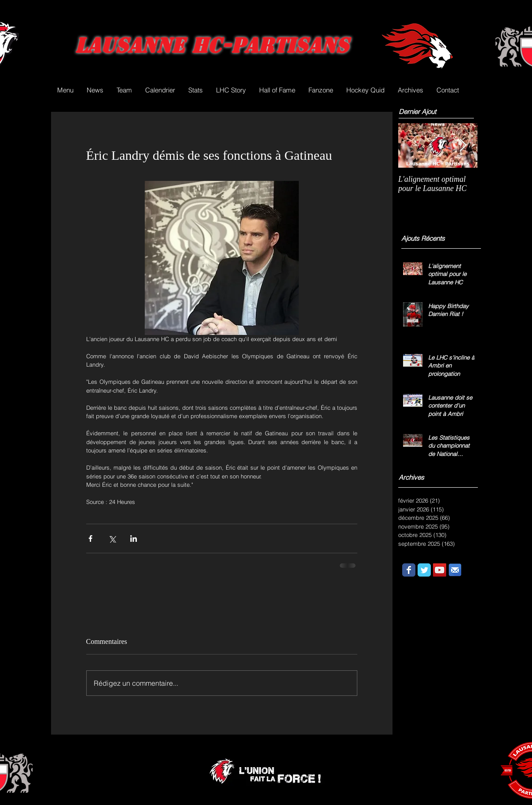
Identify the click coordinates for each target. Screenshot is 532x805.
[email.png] (455, 570)
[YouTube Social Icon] (440, 570)
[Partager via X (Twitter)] (112, 539)
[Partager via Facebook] (90, 539)
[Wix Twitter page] (424, 570)
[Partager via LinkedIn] (134, 539)
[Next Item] (463, 145)
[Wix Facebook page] (409, 570)
